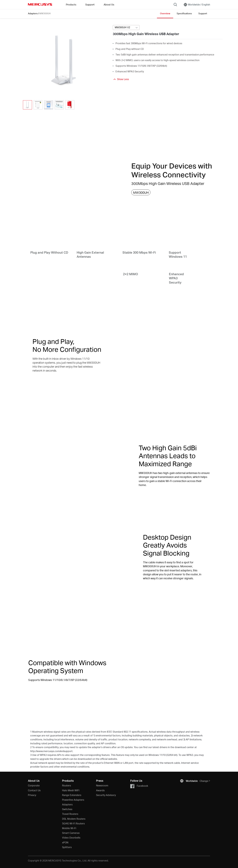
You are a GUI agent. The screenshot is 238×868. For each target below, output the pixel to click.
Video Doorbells (71, 838)
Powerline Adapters (73, 800)
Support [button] (90, 4)
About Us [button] (109, 4)
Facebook (139, 786)
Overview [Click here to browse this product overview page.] (165, 13)
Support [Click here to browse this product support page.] (203, 13)
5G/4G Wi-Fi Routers (73, 823)
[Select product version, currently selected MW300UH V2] (126, 28)
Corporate (34, 785)
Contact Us (34, 790)
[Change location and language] (197, 5)
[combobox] (126, 28)
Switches (67, 809)
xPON (65, 842)
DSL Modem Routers (74, 819)
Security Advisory (106, 795)
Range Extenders (72, 795)
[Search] (175, 5)
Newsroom (102, 785)
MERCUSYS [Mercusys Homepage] (40, 4)
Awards (100, 790)
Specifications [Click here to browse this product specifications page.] (184, 13)
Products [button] (71, 4)
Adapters (33, 13)
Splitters (67, 847)
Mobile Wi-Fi (69, 828)
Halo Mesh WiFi (71, 790)
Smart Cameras (71, 833)
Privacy (32, 795)
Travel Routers (70, 814)
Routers (66, 785)
